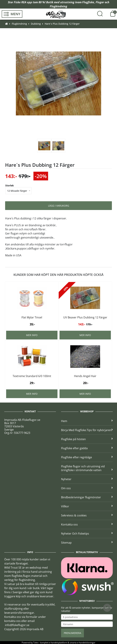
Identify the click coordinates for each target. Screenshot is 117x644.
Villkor (87, 506)
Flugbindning (59, 6)
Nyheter (87, 479)
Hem (87, 421)
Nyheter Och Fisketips (87, 534)
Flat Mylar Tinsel (32, 317)
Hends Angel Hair (85, 376)
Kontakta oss (87, 524)
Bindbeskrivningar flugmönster (87, 497)
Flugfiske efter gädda (87, 448)
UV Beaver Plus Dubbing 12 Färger (85, 317)
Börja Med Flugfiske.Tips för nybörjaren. (87, 430)
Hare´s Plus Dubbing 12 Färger (62, 24)
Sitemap (87, 543)
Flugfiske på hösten (87, 439)
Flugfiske (88, 2)
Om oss (87, 488)
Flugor (100, 2)
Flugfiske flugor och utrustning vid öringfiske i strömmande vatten (87, 468)
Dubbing (36, 24)
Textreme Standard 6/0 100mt (32, 376)
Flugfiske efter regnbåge (87, 457)
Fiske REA (20, 2)
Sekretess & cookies (87, 515)
